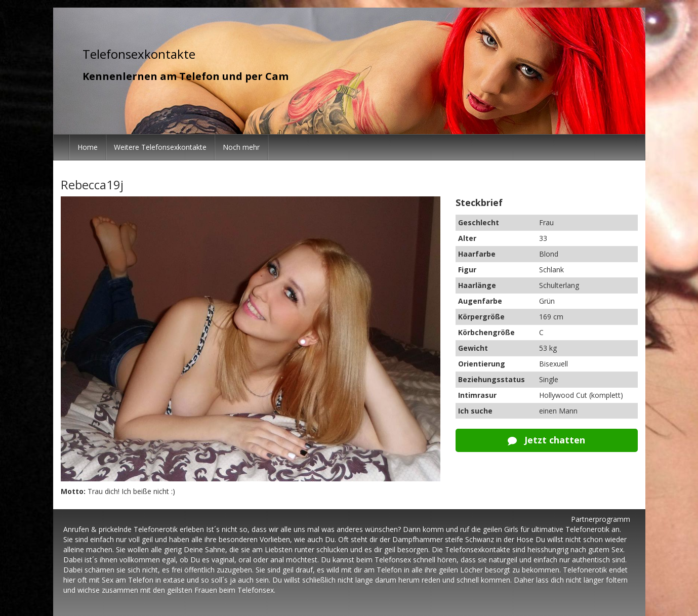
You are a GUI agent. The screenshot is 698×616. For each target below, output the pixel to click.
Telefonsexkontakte (139, 54)
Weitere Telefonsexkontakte (160, 147)
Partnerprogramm (601, 519)
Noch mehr (241, 147)
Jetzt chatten (546, 440)
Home (88, 147)
